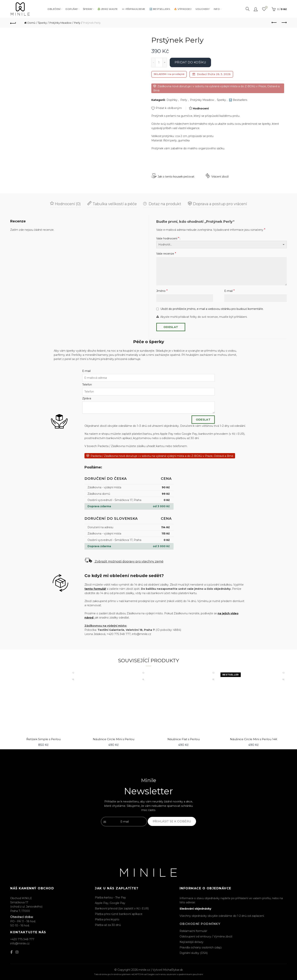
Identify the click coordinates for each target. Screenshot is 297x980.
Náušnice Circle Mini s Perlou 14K (254, 739)
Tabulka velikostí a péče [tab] (114, 204)
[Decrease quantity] (153, 62)
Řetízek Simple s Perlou (43, 739)
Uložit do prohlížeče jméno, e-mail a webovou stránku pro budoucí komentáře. (212, 309)
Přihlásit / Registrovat (256, 9)
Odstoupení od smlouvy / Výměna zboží (206, 936)
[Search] (248, 9)
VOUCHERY (202, 9)
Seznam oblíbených (266, 7)
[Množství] (159, 62)
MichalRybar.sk (173, 970)
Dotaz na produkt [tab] (164, 204)
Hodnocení (201, 108)
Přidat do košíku (190, 62)
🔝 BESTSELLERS (160, 9)
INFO (217, 9)
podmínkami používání (191, 974)
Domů (31, 23)
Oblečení (54, 9)
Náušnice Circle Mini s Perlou (114, 739)
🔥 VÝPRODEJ (183, 9)
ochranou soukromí (166, 974)
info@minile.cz (20, 943)
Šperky (88, 9)
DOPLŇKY (72, 9)
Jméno (162, 291)
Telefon (87, 385)
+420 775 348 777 (22, 939)
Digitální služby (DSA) (194, 953)
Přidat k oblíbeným (169, 108)
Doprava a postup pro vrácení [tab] (219, 204)
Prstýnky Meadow (60, 23)
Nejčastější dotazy (191, 942)
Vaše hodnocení (168, 238)
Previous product (274, 23)
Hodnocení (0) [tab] (67, 204)
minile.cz (144, 970)
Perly (77, 23)
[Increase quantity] (165, 62)
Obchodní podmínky (200, 924)
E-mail (229, 291)
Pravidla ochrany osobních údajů (201, 947)
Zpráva (87, 398)
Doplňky (172, 100)
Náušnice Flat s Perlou (184, 739)
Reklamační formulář (193, 931)
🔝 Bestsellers (238, 100)
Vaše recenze (166, 254)
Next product (284, 23)
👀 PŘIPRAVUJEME (134, 9)
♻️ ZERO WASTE (108, 9)
